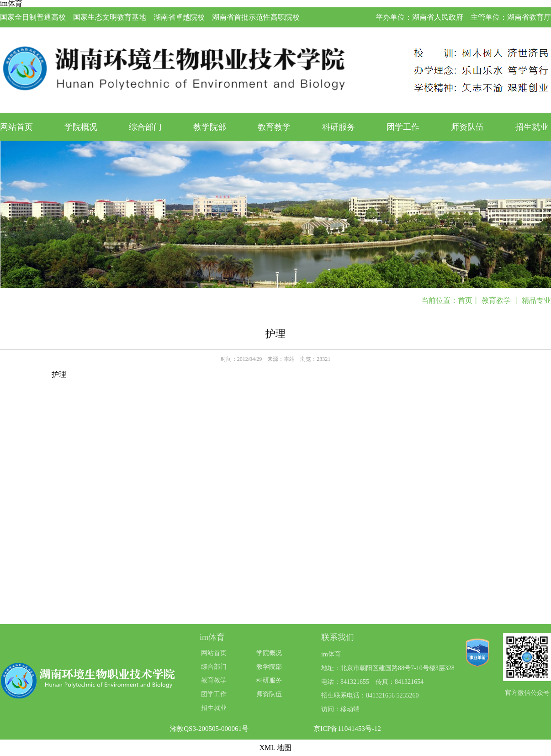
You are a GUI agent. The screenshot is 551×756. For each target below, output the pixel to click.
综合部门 (145, 127)
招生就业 (532, 127)
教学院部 (210, 127)
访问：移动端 (340, 709)
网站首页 (16, 127)
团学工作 (403, 127)
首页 (465, 300)
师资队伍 (467, 127)
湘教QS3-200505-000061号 (209, 729)
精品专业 (536, 300)
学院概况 (81, 127)
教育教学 (274, 127)
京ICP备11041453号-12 (347, 729)
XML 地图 (276, 748)
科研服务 (339, 127)
